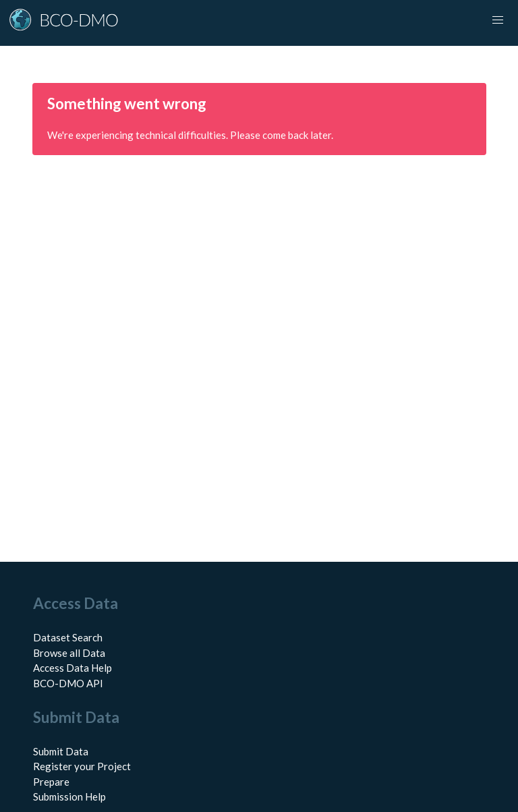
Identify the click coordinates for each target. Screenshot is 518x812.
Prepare (51, 782)
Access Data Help (73, 668)
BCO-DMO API (68, 683)
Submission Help (69, 796)
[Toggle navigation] (498, 20)
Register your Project (82, 766)
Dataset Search (68, 637)
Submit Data (61, 751)
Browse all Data (69, 653)
